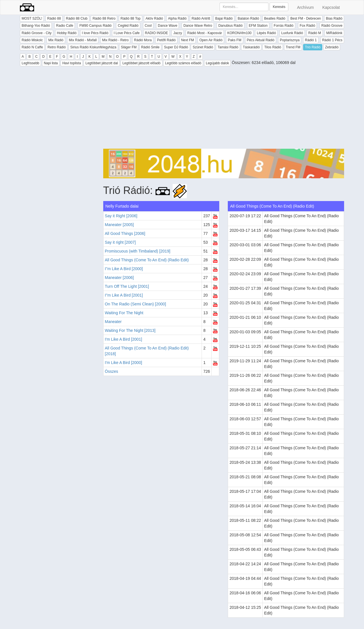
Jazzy (178, 33)
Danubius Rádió (230, 26)
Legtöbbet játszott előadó (141, 63)
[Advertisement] (224, 109)
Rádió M (315, 33)
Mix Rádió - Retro (115, 40)
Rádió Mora (143, 40)
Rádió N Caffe (32, 47)
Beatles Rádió (275, 18)
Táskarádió (251, 47)
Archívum (305, 7)
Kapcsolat (331, 7)
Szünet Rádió (203, 47)
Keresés (279, 7)
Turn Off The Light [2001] (127, 286)
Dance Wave (167, 26)
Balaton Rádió (248, 18)
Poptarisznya (290, 40)
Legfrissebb (30, 63)
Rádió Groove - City (37, 33)
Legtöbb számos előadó (183, 63)
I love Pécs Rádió (95, 33)
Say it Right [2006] (121, 216)
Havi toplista (72, 63)
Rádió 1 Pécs (332, 40)
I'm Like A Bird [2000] (124, 363)
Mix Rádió (56, 40)
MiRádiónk (334, 33)
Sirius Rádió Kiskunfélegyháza (93, 47)
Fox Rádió (308, 26)
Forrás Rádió (284, 26)
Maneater (113, 322)
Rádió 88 (54, 18)
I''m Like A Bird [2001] (124, 295)
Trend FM (293, 47)
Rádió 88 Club (77, 18)
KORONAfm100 (239, 33)
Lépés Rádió (266, 33)
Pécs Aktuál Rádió (261, 40)
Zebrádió (332, 47)
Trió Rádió (313, 47)
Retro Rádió (57, 47)
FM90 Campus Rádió (95, 26)
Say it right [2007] (120, 242)
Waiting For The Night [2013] (130, 330)
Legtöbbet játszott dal (102, 63)
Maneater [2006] (119, 278)
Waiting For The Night (124, 313)
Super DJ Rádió (176, 47)
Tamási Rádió (228, 47)
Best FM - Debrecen (306, 18)
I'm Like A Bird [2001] (124, 339)
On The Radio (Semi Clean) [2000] (136, 304)
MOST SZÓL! (32, 18)
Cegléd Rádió (128, 26)
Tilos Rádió (273, 47)
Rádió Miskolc (32, 40)
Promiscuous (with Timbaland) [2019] (138, 251)
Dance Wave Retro (198, 26)
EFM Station (258, 26)
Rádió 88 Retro (104, 18)
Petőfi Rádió (166, 40)
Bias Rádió (334, 18)
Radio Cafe (65, 26)
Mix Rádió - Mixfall (83, 40)
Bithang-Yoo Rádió (36, 26)
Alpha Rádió (177, 18)
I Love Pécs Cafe (127, 33)
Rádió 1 (311, 40)
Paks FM (234, 40)
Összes (112, 371)
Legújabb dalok (217, 63)
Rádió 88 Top (131, 18)
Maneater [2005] (119, 225)
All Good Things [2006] (125, 233)
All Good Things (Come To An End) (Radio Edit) (147, 260)
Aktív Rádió (154, 18)
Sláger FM (129, 47)
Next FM (188, 40)
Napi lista (51, 63)
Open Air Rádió (211, 40)
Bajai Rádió (224, 18)
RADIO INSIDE (157, 33)
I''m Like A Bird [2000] (124, 269)
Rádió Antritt (201, 18)
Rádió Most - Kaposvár (205, 33)
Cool (148, 26)
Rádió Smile (150, 47)
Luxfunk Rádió (292, 33)
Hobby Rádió (67, 33)
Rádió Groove (332, 26)
